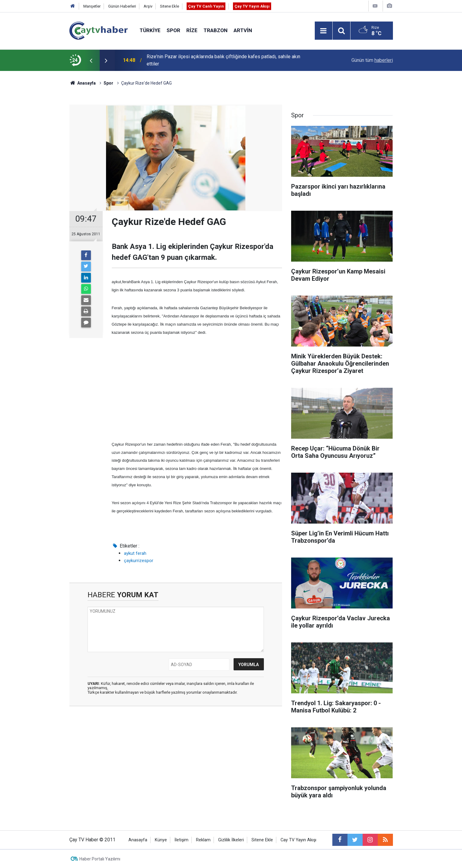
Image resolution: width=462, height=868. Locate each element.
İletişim (181, 840)
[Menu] (324, 31)
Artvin (243, 30)
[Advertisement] (197, 388)
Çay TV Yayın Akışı (252, 6)
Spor (173, 30)
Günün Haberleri (122, 6)
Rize (192, 30)
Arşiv (148, 6)
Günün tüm (372, 60)
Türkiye (150, 30)
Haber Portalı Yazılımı (100, 859)
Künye (161, 840)
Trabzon (216, 30)
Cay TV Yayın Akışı (298, 840)
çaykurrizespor (139, 561)
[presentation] (91, 60)
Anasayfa (138, 840)
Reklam (203, 840)
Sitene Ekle (170, 6)
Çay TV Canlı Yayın (206, 6)
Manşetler (92, 6)
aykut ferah (135, 553)
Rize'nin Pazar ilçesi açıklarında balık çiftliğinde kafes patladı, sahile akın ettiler (223, 60)
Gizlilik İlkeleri (231, 840)
